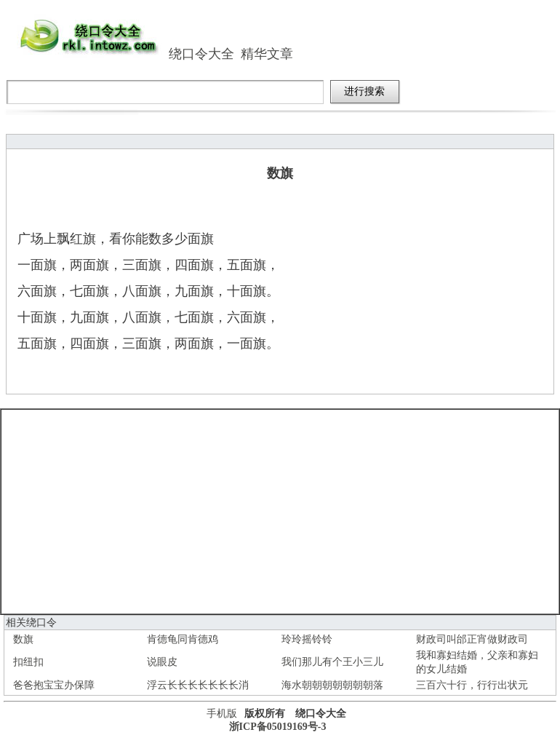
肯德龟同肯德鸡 (183, 639)
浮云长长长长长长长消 (198, 685)
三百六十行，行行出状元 (472, 685)
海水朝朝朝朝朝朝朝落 (332, 685)
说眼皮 (162, 662)
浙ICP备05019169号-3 (278, 727)
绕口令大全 (201, 54)
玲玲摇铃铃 (307, 639)
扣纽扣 (28, 662)
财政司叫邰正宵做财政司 (472, 639)
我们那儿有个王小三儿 (332, 662)
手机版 (222, 714)
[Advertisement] (280, 512)
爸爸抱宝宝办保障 (54, 685)
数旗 (23, 639)
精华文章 (267, 54)
